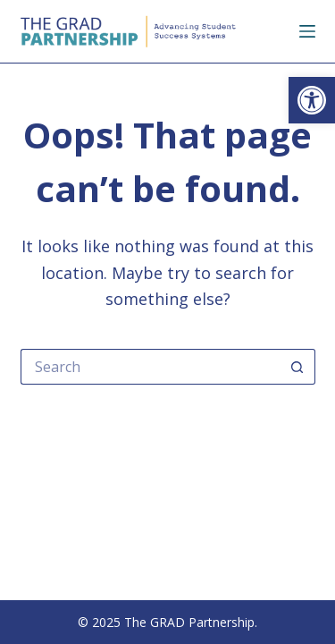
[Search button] (297, 367)
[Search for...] (150, 367)
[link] (312, 100)
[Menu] (307, 31)
